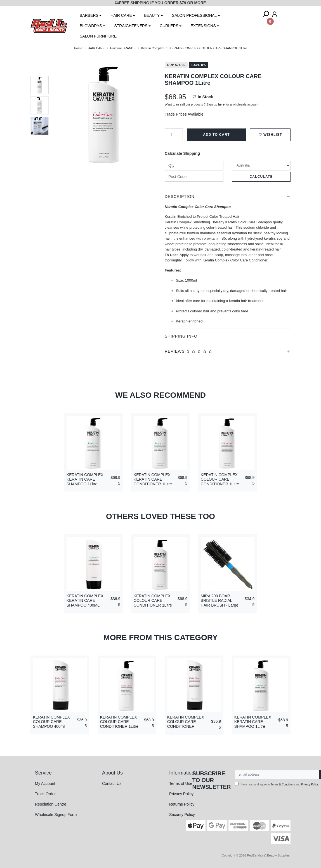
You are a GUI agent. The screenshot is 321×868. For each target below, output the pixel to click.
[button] (270, 135)
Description (180, 196)
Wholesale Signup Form (56, 815)
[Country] (261, 166)
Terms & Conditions (283, 784)
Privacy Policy (181, 794)
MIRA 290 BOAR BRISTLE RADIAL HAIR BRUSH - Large (220, 601)
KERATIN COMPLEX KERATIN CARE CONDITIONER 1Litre (153, 479)
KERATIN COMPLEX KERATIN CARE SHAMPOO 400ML (85, 601)
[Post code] (194, 177)
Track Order (45, 794)
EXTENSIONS (203, 26)
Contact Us (112, 783)
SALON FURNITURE (98, 36)
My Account (45, 783)
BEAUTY (152, 15)
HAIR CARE (121, 15)
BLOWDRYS (91, 26)
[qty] (194, 166)
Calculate (261, 177)
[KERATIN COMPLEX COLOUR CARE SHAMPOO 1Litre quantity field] (174, 135)
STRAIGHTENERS (131, 26)
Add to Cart (216, 135)
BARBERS (89, 15)
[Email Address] (277, 775)
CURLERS (169, 26)
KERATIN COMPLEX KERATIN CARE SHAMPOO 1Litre (85, 479)
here (221, 104)
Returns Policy (182, 804)
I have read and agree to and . (277, 784)
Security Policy (182, 815)
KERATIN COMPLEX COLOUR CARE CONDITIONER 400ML (186, 724)
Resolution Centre (51, 804)
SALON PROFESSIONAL (194, 15)
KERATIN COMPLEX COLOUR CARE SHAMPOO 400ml (51, 722)
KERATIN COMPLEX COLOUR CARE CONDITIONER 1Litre (220, 479)
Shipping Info (181, 336)
